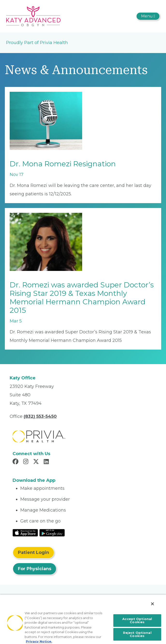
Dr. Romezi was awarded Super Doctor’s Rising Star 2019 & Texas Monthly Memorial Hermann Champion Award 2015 (82, 298)
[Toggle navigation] (148, 16)
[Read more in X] (37, 462)
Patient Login (33, 552)
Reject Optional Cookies (137, 634)
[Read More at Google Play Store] (52, 532)
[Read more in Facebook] (16, 462)
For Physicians (35, 569)
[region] (83, 619)
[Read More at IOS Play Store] (25, 532)
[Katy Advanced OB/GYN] (33, 16)
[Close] (152, 604)
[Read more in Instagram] (26, 462)
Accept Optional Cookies (137, 620)
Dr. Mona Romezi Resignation (63, 164)
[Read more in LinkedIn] (47, 462)
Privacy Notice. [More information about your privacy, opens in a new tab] (39, 641)
